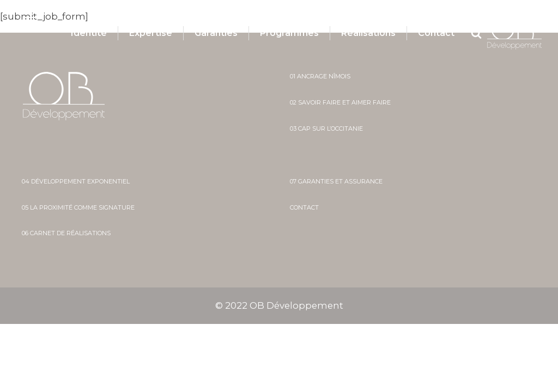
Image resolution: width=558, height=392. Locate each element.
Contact (436, 33)
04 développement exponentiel (76, 181)
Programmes (289, 33)
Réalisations (368, 33)
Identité (89, 33)
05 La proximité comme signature (78, 207)
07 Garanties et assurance (336, 181)
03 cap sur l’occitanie (326, 128)
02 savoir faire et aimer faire (340, 102)
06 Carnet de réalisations (66, 234)
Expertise (151, 33)
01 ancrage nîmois (320, 77)
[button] (42, 25)
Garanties (216, 33)
